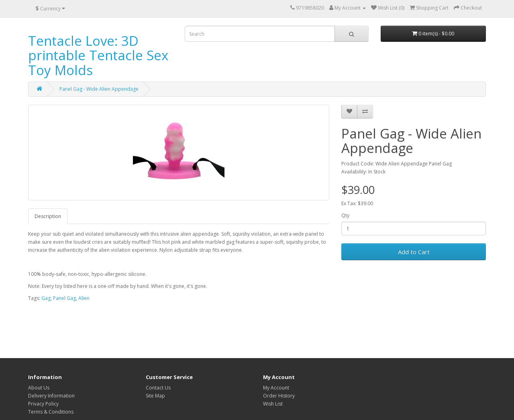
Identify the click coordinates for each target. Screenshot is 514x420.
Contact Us (158, 388)
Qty (345, 215)
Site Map (155, 396)
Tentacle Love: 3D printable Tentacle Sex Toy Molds (98, 55)
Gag (46, 298)
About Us (39, 388)
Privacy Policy (43, 404)
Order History (279, 396)
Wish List (273, 404)
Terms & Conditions (51, 412)
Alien (84, 298)
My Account (276, 388)
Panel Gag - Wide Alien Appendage (99, 89)
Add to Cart (414, 252)
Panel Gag (64, 298)
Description (48, 216)
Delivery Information (51, 396)
